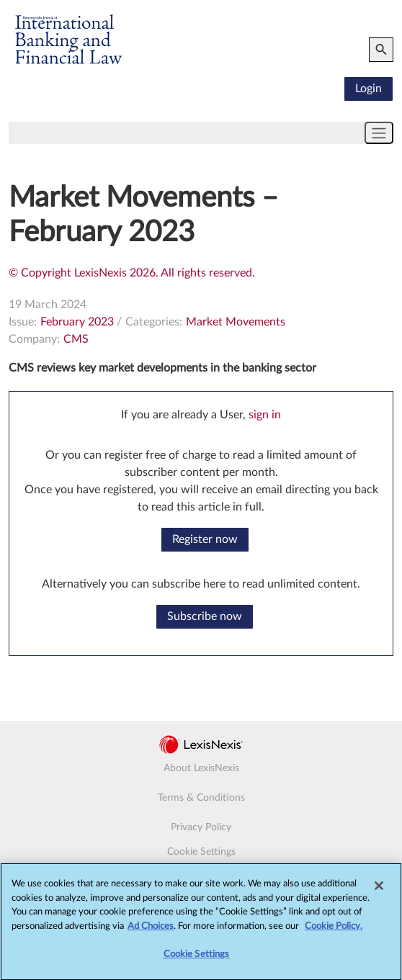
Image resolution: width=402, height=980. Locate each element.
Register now (205, 539)
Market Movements (236, 322)
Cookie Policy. (334, 933)
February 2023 (77, 322)
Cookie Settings (201, 852)
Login (368, 89)
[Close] (379, 893)
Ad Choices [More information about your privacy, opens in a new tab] (151, 933)
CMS (76, 339)
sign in (265, 415)
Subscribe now (205, 616)
